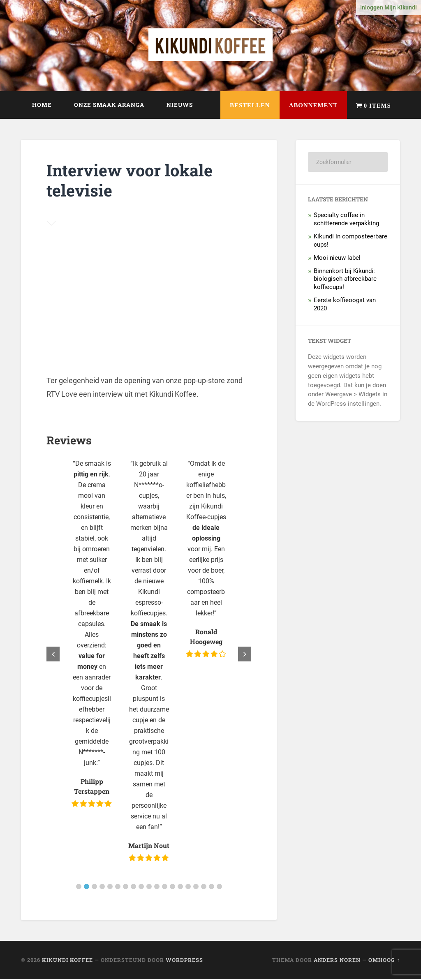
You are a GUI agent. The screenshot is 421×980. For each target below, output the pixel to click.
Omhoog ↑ (384, 961)
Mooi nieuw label (337, 258)
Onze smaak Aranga (109, 106)
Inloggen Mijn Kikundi (389, 8)
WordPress (184, 961)
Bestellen (238, 106)
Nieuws (180, 106)
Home (42, 106)
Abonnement (306, 106)
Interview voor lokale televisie (132, 181)
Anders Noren (337, 961)
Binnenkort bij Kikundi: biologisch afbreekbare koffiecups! (345, 280)
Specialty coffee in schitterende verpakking (346, 220)
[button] (79, 887)
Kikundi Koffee (67, 961)
